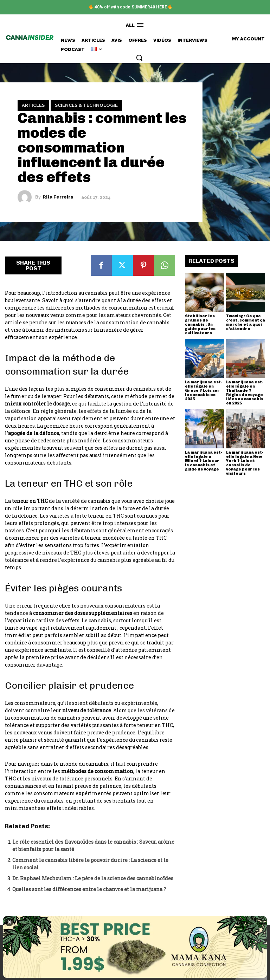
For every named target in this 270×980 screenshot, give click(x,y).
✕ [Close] (9, 922)
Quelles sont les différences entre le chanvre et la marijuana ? (89, 889)
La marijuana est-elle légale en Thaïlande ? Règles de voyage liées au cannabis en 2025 (245, 393)
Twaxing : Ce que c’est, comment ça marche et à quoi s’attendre (246, 322)
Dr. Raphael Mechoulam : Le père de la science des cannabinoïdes (93, 878)
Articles (33, 105)
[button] (139, 58)
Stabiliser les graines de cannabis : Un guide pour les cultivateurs (200, 324)
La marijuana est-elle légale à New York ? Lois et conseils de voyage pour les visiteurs (245, 463)
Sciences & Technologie (86, 105)
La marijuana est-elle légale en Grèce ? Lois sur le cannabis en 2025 (204, 391)
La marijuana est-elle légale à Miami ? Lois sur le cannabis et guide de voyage (204, 461)
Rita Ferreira (58, 197)
